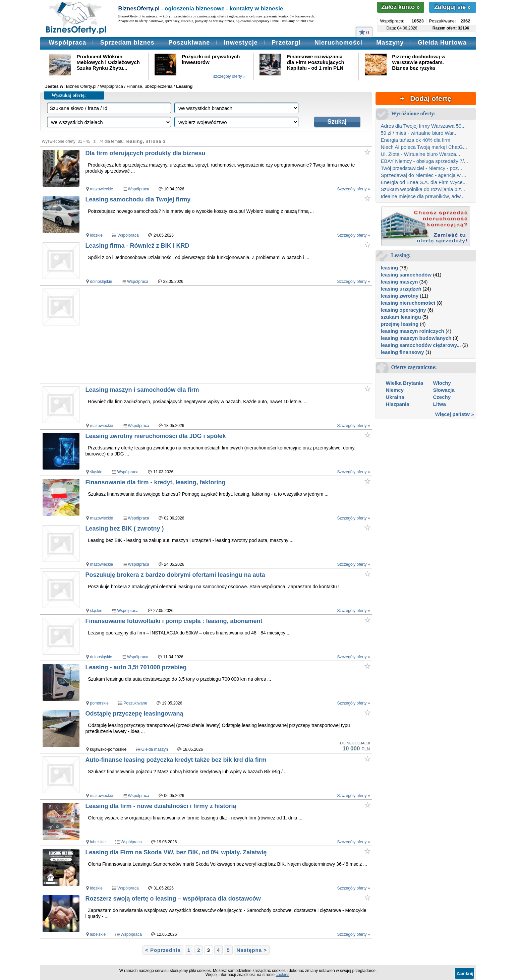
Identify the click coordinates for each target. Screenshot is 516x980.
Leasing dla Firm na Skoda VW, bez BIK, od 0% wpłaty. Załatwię (176, 852)
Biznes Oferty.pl (81, 86)
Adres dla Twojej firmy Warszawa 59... (423, 126)
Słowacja (444, 390)
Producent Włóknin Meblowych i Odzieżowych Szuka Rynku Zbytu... (108, 62)
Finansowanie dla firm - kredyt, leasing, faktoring (156, 482)
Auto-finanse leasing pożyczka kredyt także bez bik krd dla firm (176, 760)
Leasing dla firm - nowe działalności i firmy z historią (161, 806)
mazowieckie (102, 189)
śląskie (96, 472)
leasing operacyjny (404, 310)
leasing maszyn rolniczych (413, 331)
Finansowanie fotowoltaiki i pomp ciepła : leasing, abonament (174, 621)
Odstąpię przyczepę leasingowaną (134, 714)
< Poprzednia (163, 950)
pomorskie (99, 703)
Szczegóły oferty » (353, 189)
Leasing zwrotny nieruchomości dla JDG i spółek (156, 436)
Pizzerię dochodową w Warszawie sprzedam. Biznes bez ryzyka (419, 62)
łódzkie (96, 235)
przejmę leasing (400, 324)
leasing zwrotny (400, 296)
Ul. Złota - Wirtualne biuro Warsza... (421, 154)
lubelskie (98, 842)
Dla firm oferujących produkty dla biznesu (146, 153)
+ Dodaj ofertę (425, 98)
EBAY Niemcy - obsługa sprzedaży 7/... (424, 161)
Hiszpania (398, 404)
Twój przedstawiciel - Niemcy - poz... (422, 168)
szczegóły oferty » (229, 76)
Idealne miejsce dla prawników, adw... (423, 196)
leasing (390, 268)
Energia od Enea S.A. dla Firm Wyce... (424, 182)
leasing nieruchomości (408, 303)
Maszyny (390, 43)
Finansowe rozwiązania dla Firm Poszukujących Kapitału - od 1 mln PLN (316, 62)
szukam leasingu (401, 317)
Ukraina (395, 397)
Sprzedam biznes (127, 43)
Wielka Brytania (405, 383)
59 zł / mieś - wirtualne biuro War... (419, 133)
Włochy (442, 383)
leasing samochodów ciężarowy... (421, 345)
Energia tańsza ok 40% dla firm (416, 140)
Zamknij (465, 973)
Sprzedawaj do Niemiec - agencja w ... (424, 175)
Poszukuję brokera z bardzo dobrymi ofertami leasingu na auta (175, 575)
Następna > (252, 950)
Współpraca (67, 43)
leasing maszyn (399, 282)
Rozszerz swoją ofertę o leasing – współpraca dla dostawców (173, 899)
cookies (282, 975)
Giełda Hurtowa (442, 43)
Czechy (442, 397)
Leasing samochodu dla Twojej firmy (138, 199)
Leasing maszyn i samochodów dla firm (142, 390)
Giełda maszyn (155, 749)
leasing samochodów (406, 275)
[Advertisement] (214, 334)
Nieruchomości (338, 43)
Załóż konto (400, 7)
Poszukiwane (189, 43)
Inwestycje (241, 43)
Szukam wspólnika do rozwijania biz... (423, 189)
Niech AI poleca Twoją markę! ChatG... (424, 147)
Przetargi (286, 43)
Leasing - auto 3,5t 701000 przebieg (136, 667)
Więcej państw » (455, 414)
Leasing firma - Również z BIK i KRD (137, 246)
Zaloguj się (452, 7)
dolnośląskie (101, 282)
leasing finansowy (403, 352)
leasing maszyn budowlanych (416, 338)
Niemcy (395, 390)
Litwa (440, 404)
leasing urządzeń (401, 289)
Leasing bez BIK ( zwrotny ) (125, 529)
